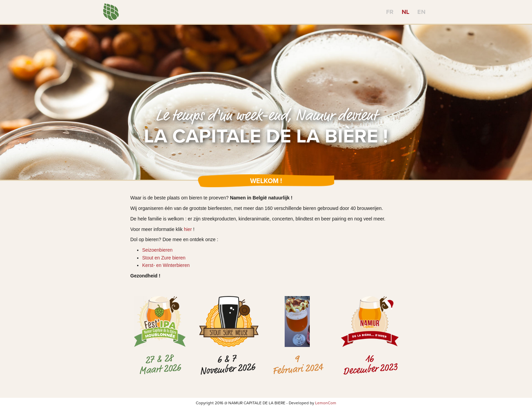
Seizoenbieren (157, 250)
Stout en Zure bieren (164, 258)
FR (390, 12)
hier (188, 229)
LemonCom (326, 403)
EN (421, 12)
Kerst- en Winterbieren (166, 265)
